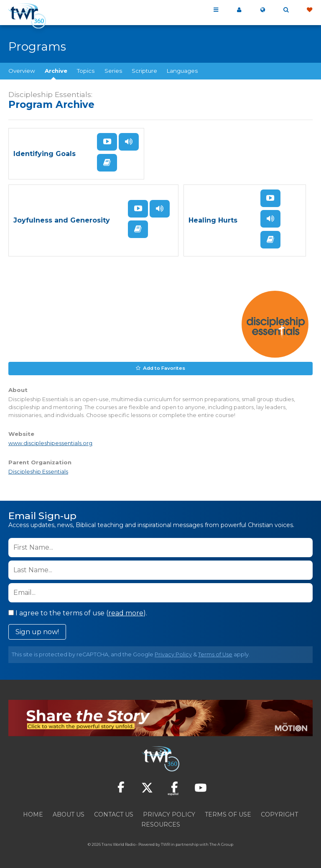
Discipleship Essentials (38, 470)
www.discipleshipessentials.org (50, 442)
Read (107, 162)
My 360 (239, 10)
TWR (165, 843)
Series (113, 71)
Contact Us (114, 813)
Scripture (144, 71)
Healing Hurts (213, 220)
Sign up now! (37, 630)
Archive (56, 71)
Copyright (279, 813)
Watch (107, 142)
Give (309, 10)
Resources (161, 823)
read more (126, 611)
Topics (86, 71)
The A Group (221, 843)
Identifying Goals (45, 153)
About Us (69, 813)
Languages (182, 71)
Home (33, 813)
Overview (22, 71)
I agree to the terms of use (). (78, 611)
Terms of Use (215, 653)
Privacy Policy (173, 653)
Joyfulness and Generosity (62, 220)
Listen (129, 142)
